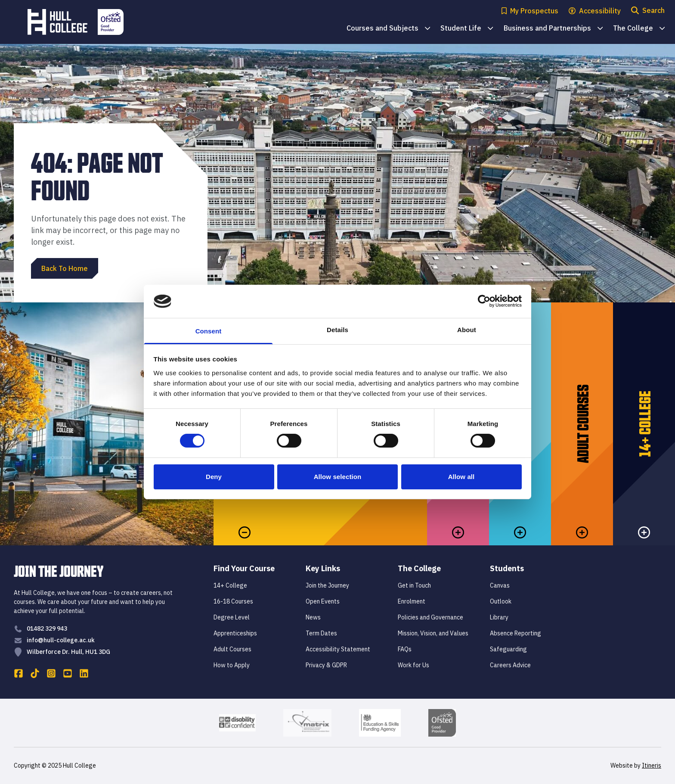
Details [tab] (337, 330)
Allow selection (338, 477)
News (313, 617)
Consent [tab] (209, 331)
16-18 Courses (233, 601)
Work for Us (413, 665)
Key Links (323, 568)
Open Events (323, 601)
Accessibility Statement (338, 649)
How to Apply (232, 665)
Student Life (467, 29)
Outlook (501, 601)
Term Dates (321, 633)
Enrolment (412, 601)
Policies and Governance (430, 617)
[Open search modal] (648, 11)
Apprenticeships (235, 633)
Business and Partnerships (553, 29)
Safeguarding (508, 649)
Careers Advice (510, 665)
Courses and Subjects (388, 29)
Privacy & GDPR (326, 665)
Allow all (461, 477)
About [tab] (467, 330)
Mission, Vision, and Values (433, 633)
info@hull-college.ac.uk (61, 640)
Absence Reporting (516, 633)
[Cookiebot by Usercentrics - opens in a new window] (484, 301)
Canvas (500, 585)
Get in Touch (414, 585)
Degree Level (232, 617)
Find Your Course (244, 568)
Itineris (652, 765)
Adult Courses (232, 649)
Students (507, 568)
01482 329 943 (47, 628)
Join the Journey (327, 585)
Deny (214, 477)
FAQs (405, 649)
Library (499, 617)
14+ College (230, 585)
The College (639, 29)
